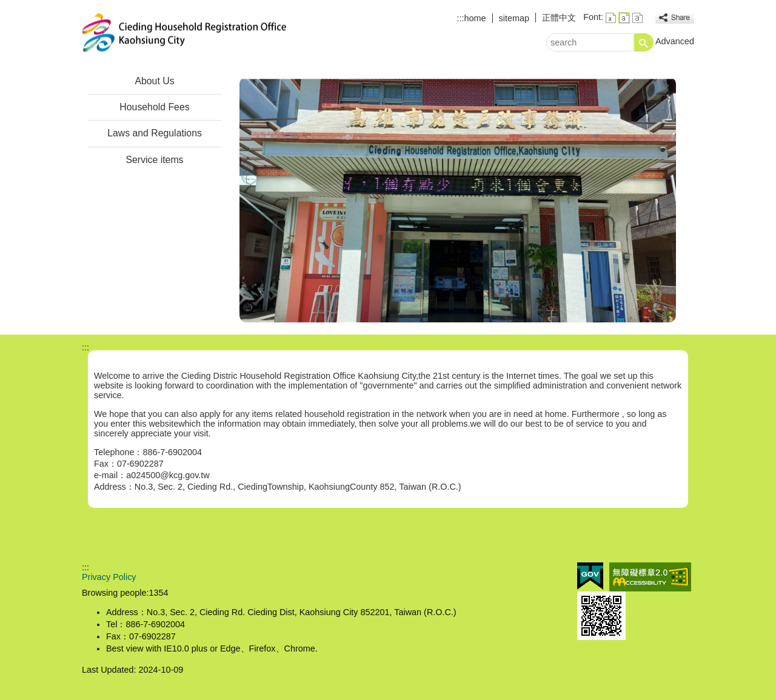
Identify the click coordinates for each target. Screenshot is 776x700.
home (475, 18)
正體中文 (559, 18)
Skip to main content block (6, 6)
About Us (154, 81)
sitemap (514, 18)
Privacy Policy (109, 577)
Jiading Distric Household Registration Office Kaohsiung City (184, 32)
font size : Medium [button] (624, 18)
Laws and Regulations (155, 133)
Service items (155, 160)
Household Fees (154, 107)
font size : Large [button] (637, 18)
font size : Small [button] (611, 18)
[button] (644, 42)
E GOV (590, 576)
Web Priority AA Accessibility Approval (650, 577)
